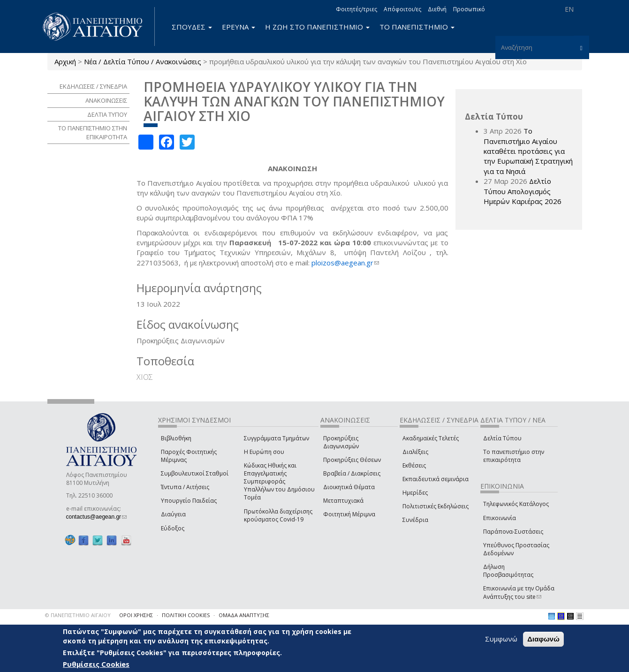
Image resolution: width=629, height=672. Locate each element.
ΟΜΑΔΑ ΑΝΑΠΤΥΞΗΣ (244, 615)
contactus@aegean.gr (97, 517)
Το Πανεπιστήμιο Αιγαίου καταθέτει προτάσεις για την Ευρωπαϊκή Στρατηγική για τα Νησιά (528, 151)
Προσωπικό (469, 9)
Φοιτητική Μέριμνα (349, 514)
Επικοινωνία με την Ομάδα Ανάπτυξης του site (519, 592)
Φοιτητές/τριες (356, 9)
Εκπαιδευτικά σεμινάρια (436, 479)
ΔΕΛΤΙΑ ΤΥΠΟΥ (107, 114)
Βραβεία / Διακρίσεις (352, 473)
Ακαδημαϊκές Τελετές (431, 438)
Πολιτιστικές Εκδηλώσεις (436, 506)
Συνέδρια (415, 520)
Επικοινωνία (500, 518)
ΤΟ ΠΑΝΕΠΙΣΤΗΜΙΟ (417, 27)
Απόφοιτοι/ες (402, 9)
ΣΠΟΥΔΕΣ (192, 27)
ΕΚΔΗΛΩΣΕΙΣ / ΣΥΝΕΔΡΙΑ (93, 86)
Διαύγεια (173, 514)
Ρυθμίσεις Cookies (96, 664)
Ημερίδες (415, 493)
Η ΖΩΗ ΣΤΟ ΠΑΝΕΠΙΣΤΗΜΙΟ (317, 27)
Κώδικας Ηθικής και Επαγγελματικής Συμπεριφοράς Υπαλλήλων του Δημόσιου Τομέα (279, 482)
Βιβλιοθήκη (176, 438)
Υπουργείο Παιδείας (189, 501)
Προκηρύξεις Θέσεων (352, 460)
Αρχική (65, 61)
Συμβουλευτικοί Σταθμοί (195, 473)
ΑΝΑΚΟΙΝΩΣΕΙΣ (106, 100)
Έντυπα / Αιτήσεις (185, 487)
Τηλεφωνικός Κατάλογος (516, 504)
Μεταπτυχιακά (343, 501)
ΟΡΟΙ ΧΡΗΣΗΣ (136, 615)
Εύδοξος (173, 528)
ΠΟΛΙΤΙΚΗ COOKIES (186, 615)
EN (569, 9)
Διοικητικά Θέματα (349, 487)
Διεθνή (437, 9)
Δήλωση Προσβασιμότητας (508, 571)
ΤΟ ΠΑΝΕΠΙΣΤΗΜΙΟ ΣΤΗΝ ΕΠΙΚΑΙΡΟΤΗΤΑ (93, 132)
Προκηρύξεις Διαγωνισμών (341, 442)
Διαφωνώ (543, 639)
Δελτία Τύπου (502, 438)
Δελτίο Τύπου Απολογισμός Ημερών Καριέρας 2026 (523, 191)
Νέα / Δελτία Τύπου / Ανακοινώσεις (143, 61)
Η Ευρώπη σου (264, 452)
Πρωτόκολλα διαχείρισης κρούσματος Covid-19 (278, 515)
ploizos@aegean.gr (345, 263)
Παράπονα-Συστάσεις (513, 532)
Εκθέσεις (414, 465)
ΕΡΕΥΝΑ (239, 27)
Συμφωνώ (501, 639)
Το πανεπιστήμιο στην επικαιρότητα (514, 456)
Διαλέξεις (415, 452)
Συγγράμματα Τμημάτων (277, 438)
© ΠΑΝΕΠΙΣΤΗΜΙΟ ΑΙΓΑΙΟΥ (78, 615)
